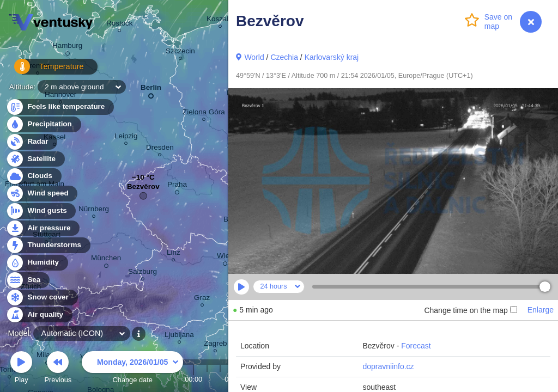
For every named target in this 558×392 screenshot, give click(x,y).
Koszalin (220, 20)
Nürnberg (94, 210)
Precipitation (43, 124)
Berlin (151, 90)
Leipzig (126, 137)
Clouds (34, 176)
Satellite (35, 159)
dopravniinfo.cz (388, 366)
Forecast (416, 346)
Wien (225, 258)
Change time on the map (470, 310)
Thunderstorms (48, 245)
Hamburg (67, 47)
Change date (132, 369)
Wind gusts (41, 211)
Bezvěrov (143, 189)
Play (21, 369)
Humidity (37, 263)
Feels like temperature (60, 107)
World (254, 57)
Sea (28, 280)
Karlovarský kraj (332, 57)
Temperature (43, 71)
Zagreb (216, 345)
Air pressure (43, 228)
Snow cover (42, 298)
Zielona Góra (204, 114)
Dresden (160, 149)
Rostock (120, 25)
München (106, 260)
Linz (174, 254)
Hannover (60, 96)
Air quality (39, 315)
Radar (32, 142)
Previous (58, 369)
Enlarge (541, 310)
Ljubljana (179, 336)
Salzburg (142, 273)
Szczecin (180, 53)
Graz (202, 299)
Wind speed (42, 194)
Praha (177, 186)
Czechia (284, 57)
